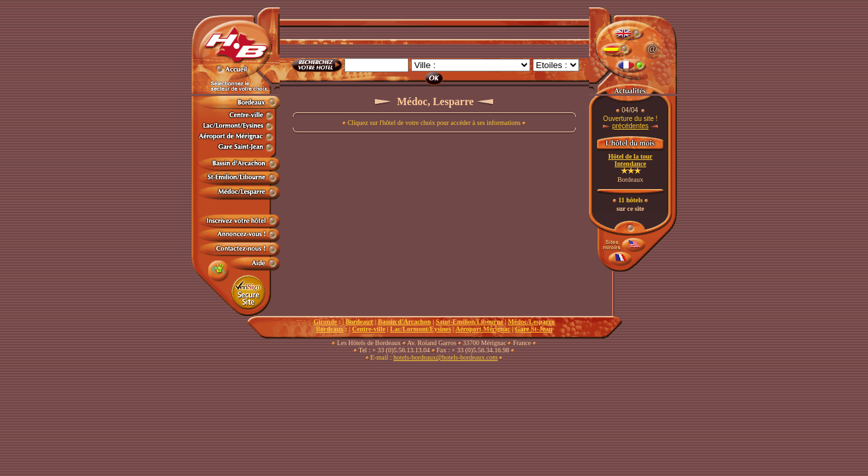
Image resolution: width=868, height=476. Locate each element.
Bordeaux (360, 322)
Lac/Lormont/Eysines (420, 329)
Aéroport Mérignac (483, 329)
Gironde (325, 322)
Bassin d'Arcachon (405, 322)
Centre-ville (369, 329)
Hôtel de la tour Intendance (630, 160)
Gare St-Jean (533, 329)
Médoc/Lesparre (531, 322)
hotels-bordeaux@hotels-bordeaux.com (446, 357)
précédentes (630, 126)
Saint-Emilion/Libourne (469, 322)
